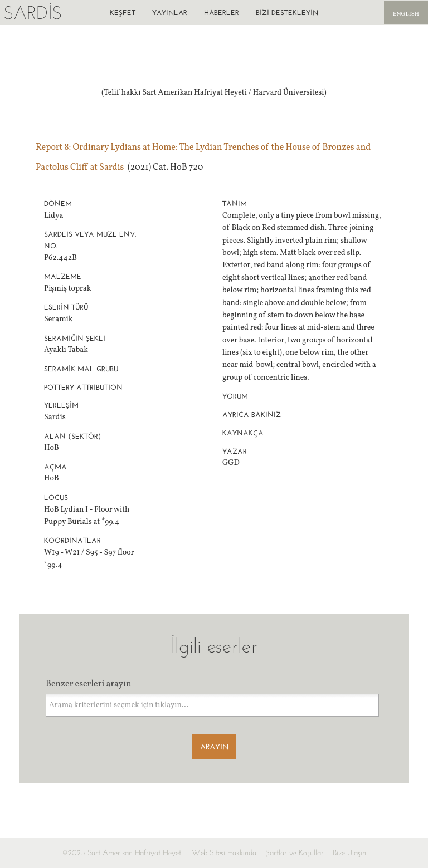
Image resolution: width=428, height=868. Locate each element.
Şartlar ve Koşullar (295, 853)
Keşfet (123, 13)
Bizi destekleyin (287, 13)
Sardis (33, 13)
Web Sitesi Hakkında (224, 853)
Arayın (214, 747)
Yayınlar (170, 13)
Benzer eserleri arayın (89, 684)
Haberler (222, 13)
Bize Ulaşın (349, 853)
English (406, 14)
